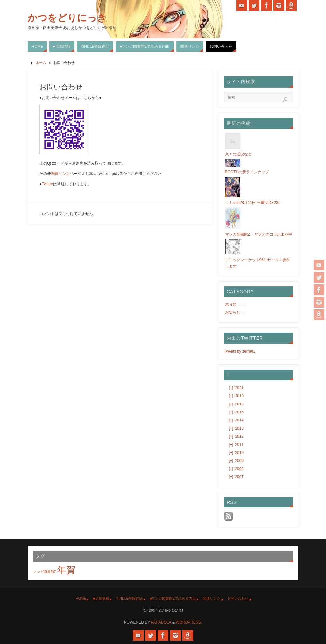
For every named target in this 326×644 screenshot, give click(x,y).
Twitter (47, 184)
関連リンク (60, 174)
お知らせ (233, 312)
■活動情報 (101, 598)
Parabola (161, 622)
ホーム (41, 63)
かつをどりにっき (67, 18)
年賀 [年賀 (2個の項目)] (66, 570)
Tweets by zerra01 (240, 351)
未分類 (231, 304)
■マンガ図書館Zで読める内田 (173, 598)
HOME (81, 598)
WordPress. (189, 622)
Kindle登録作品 (129, 598)
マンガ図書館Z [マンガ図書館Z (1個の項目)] (45, 572)
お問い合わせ (238, 598)
